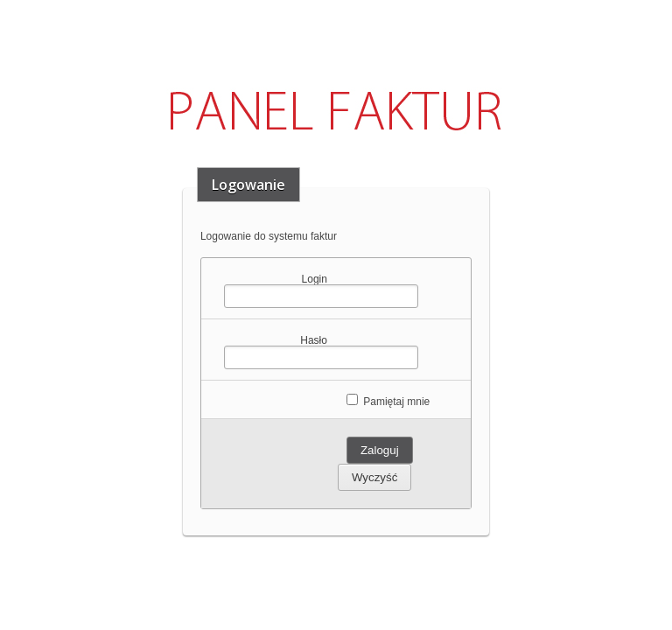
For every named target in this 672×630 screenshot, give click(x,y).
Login (315, 279)
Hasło (314, 340)
